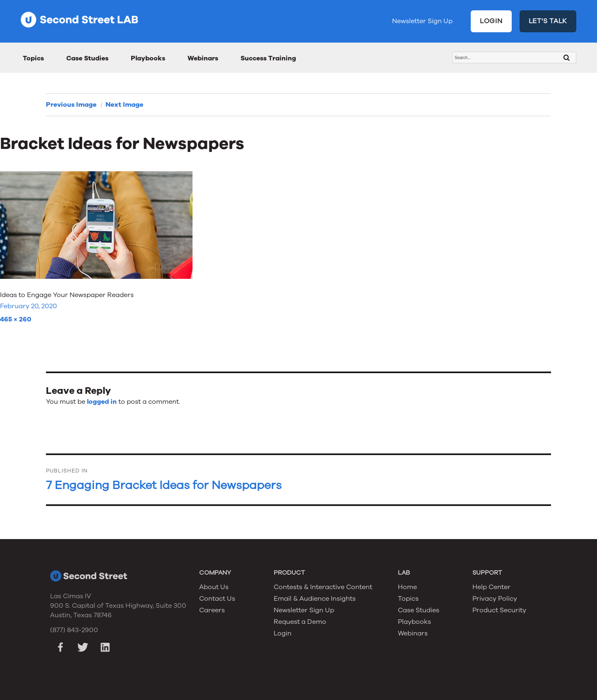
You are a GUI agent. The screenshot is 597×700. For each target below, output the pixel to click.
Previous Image (71, 105)
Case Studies (87, 58)
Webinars (203, 58)
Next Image (124, 105)
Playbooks (148, 58)
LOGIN (491, 21)
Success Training (268, 58)
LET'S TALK (548, 21)
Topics (33, 58)
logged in (102, 402)
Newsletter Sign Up (422, 21)
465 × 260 (16, 319)
